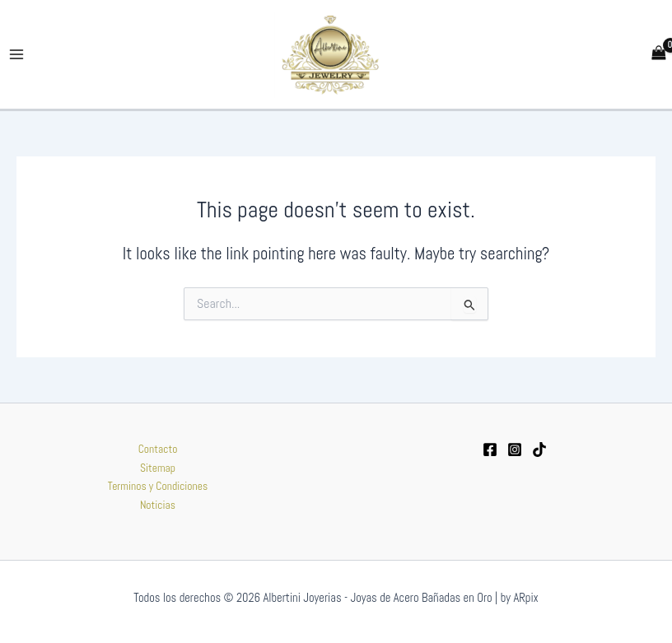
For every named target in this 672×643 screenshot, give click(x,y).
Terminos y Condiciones (158, 486)
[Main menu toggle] (17, 55)
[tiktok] (539, 450)
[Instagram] (515, 450)
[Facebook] (490, 450)
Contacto (158, 449)
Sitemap (158, 468)
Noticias (158, 505)
